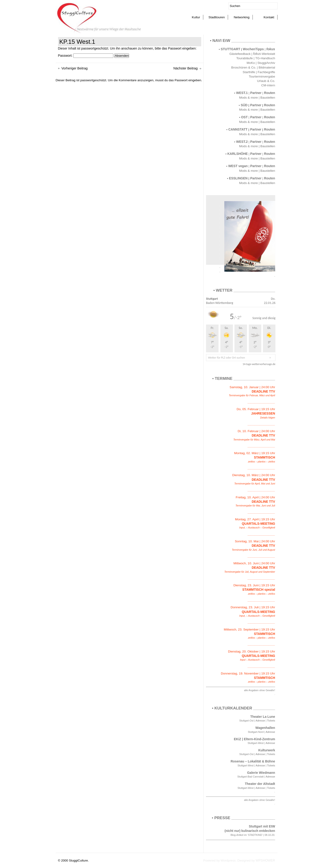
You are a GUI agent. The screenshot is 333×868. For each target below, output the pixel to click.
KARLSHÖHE (237, 154)
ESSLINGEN (238, 178)
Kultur (196, 17)
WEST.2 (242, 142)
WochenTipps (254, 49)
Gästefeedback (240, 54)
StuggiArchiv (266, 63)
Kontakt (269, 17)
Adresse (260, 721)
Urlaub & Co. (266, 81)
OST (244, 117)
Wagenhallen (265, 728)
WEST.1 (242, 93)
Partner (256, 93)
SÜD (244, 105)
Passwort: (86, 56)
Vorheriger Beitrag (75, 68)
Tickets (271, 721)
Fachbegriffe (266, 72)
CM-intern (268, 85)
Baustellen (268, 98)
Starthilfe (249, 72)
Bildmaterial (267, 67)
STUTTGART (231, 49)
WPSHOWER (265, 860)
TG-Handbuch (265, 58)
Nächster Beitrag (186, 68)
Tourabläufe (245, 58)
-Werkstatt (264, 54)
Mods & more (248, 98)
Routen (270, 93)
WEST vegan (238, 166)
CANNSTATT (238, 129)
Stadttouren (217, 17)
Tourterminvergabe (262, 76)
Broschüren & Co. (244, 67)
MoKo (251, 63)
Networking (242, 17)
